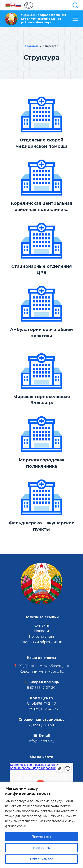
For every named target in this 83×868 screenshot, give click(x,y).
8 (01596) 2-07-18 (41, 725)
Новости (42, 631)
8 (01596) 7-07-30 (42, 688)
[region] (41, 825)
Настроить (41, 848)
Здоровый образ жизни (41, 642)
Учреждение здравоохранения (43, 19)
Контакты (41, 625)
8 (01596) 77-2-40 (42, 703)
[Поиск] (75, 5)
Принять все (41, 836)
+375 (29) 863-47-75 (41, 709)
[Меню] (75, 19)
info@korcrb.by (41, 741)
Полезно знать (42, 636)
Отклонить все (42, 859)
